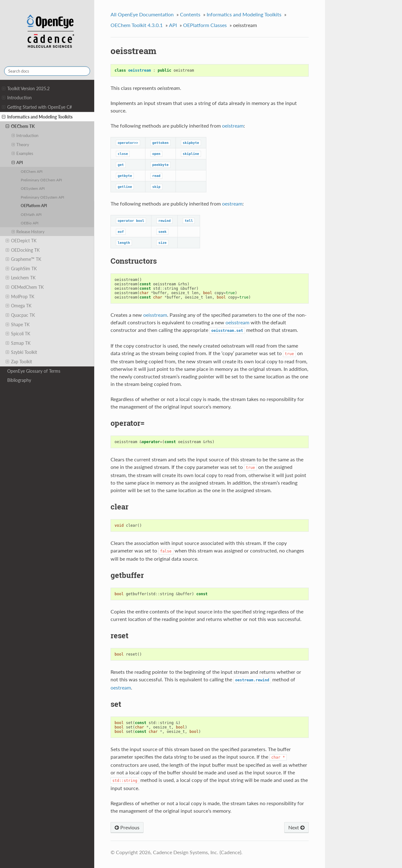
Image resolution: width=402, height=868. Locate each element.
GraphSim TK (21, 269)
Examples (23, 153)
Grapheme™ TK (23, 259)
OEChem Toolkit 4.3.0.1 (137, 25)
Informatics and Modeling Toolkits (37, 117)
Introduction (17, 98)
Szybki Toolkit (21, 352)
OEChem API (32, 171)
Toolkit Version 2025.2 (26, 89)
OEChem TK (20, 126)
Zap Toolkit (19, 362)
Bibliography (19, 380)
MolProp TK (20, 297)
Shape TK (18, 325)
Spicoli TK (18, 334)
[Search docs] (47, 71)
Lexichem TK (21, 278)
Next (296, 827)
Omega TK (19, 306)
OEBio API (30, 223)
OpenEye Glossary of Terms (34, 371)
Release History (28, 232)
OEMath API (31, 214)
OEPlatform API (34, 206)
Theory (21, 145)
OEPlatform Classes (205, 25)
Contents (190, 14)
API (17, 162)
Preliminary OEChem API (41, 180)
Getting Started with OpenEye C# (37, 107)
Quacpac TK (20, 315)
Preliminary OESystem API (42, 197)
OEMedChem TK (25, 287)
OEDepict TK (21, 241)
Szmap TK (18, 343)
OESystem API (33, 188)
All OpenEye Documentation (142, 14)
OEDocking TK (23, 250)
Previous (127, 827)
